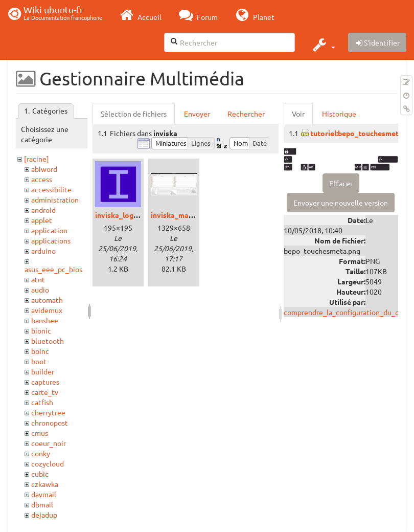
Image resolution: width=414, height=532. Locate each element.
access (42, 179)
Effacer (341, 183)
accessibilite (51, 189)
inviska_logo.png (123, 215)
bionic (41, 330)
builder (43, 371)
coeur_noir (49, 443)
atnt (38, 279)
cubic (40, 474)
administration (55, 199)
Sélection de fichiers (134, 114)
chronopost (50, 423)
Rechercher (246, 114)
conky (41, 453)
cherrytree (48, 412)
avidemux (47, 310)
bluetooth (48, 341)
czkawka (45, 484)
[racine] (37, 159)
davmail (44, 494)
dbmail (42, 504)
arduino (43, 251)
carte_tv (45, 392)
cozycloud (48, 463)
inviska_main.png (180, 215)
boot (39, 361)
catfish (42, 402)
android (43, 210)
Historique (339, 114)
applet (42, 220)
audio (40, 290)
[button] (323, 45)
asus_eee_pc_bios (53, 269)
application (49, 230)
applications (51, 240)
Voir (298, 114)
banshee (45, 320)
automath (47, 300)
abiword (44, 169)
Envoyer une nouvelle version (341, 203)
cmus (40, 433)
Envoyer (197, 114)
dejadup (44, 515)
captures (45, 382)
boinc (40, 351)
